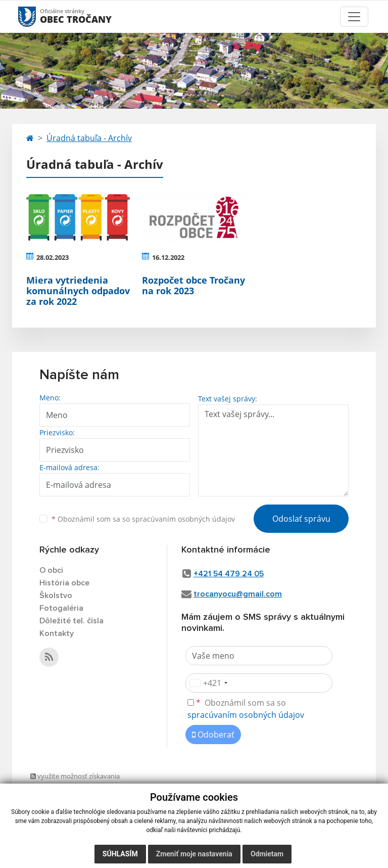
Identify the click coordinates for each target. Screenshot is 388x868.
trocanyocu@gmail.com (238, 594)
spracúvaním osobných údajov (183, 519)
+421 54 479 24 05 (229, 574)
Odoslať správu (301, 519)
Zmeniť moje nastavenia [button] (194, 854)
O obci (51, 570)
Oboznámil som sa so (143, 519)
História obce (64, 583)
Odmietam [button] (267, 854)
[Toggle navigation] (354, 17)
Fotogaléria (61, 608)
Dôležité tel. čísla (71, 621)
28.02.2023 (53, 257)
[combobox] (208, 683)
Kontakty (57, 633)
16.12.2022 (168, 257)
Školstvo (56, 596)
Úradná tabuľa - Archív (89, 138)
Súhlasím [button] (120, 854)
